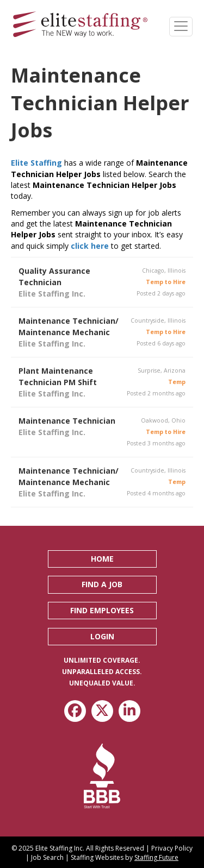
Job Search (47, 857)
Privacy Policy (172, 848)
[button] (102, 559)
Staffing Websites (97, 857)
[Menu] (181, 27)
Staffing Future (156, 857)
